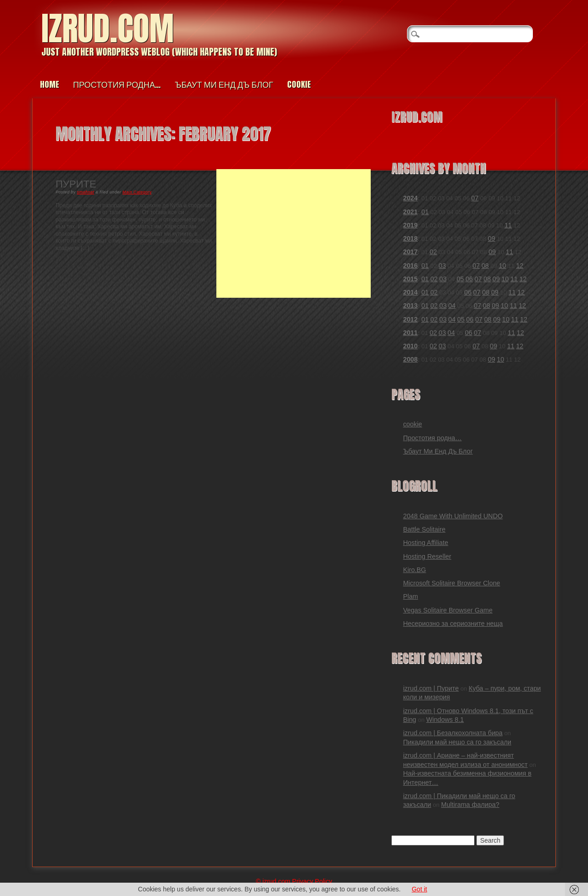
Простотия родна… (117, 84)
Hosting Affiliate (425, 543)
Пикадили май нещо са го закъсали (457, 742)
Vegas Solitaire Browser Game (448, 610)
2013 (410, 306)
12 (520, 266)
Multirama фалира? (470, 805)
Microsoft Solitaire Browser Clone (451, 583)
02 (433, 252)
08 (485, 266)
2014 (410, 292)
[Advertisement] (294, 233)
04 (452, 306)
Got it (419, 889)
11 (508, 225)
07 (475, 198)
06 (469, 279)
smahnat (86, 192)
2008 (410, 359)
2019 (410, 225)
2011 (410, 333)
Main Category (137, 192)
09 (492, 238)
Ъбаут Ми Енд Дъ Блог (224, 84)
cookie (299, 84)
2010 (410, 346)
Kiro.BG (414, 570)
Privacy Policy (312, 881)
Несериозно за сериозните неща (453, 624)
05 (460, 279)
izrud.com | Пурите (431, 688)
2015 (410, 279)
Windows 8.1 (445, 720)
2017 (410, 252)
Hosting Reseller (427, 556)
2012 (410, 319)
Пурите (76, 183)
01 (425, 212)
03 (442, 266)
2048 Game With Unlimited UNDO (453, 516)
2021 (410, 212)
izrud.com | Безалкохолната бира (453, 733)
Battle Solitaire (424, 529)
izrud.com (108, 28)
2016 (410, 266)
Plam (410, 596)
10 (503, 266)
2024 (410, 198)
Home (50, 84)
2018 (410, 238)
